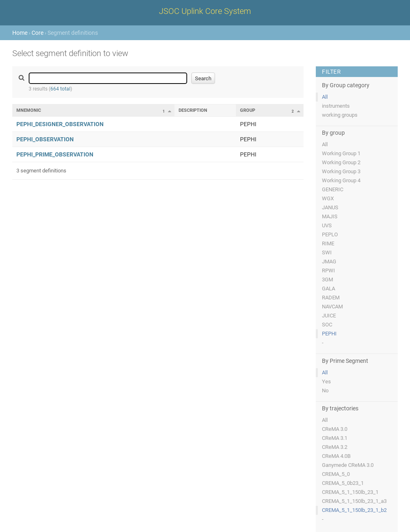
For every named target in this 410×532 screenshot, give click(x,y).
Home (20, 33)
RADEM (331, 298)
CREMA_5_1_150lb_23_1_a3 (354, 501)
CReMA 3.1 (335, 438)
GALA (328, 289)
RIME (328, 243)
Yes (326, 381)
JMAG (329, 261)
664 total (60, 89)
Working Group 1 (341, 153)
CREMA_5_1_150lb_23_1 (350, 492)
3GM (327, 280)
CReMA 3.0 (335, 429)
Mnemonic (29, 110)
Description (193, 110)
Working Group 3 (341, 171)
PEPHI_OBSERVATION (45, 139)
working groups (340, 115)
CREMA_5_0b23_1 (343, 483)
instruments (336, 106)
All (325, 97)
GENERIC (333, 189)
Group (248, 110)
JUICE (329, 316)
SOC (327, 325)
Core (37, 33)
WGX (328, 198)
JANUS (330, 207)
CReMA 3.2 (335, 447)
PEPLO (330, 234)
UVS (327, 225)
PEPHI (329, 334)
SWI (327, 252)
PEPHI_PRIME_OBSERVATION (55, 154)
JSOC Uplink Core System (205, 11)
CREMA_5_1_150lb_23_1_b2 (354, 510)
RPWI (328, 271)
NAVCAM (332, 307)
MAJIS (330, 216)
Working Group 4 (341, 180)
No (325, 391)
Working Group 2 (341, 162)
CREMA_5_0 (336, 474)
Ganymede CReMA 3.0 (348, 465)
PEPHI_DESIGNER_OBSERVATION (60, 124)
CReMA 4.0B (336, 456)
